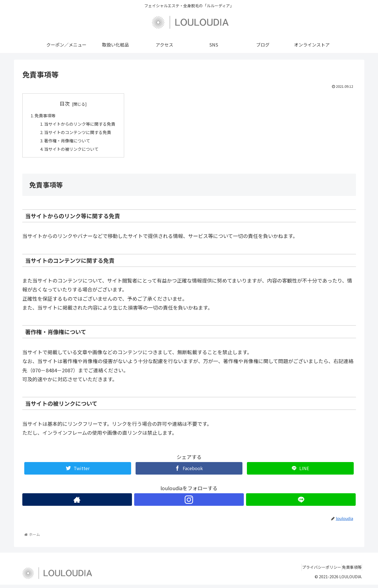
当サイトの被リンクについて (74, 152)
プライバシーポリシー (314, 571)
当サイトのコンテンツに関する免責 (81, 134)
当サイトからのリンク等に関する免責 (83, 125)
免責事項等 (46, 116)
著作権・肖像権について (69, 143)
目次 (68, 103)
